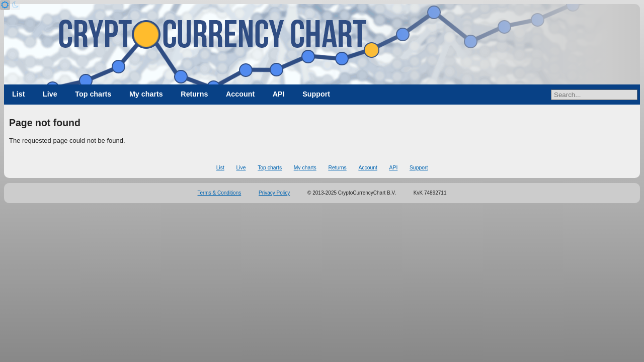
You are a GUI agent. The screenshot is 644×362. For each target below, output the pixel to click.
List (18, 94)
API (279, 94)
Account (240, 94)
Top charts (93, 94)
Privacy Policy (274, 193)
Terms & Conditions (220, 193)
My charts (146, 94)
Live (50, 94)
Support (316, 94)
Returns (194, 94)
